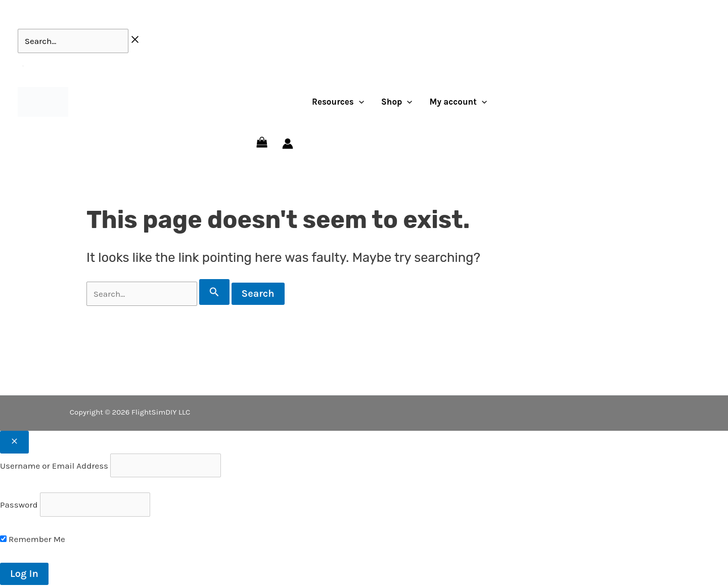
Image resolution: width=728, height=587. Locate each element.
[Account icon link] (288, 144)
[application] (359, 102)
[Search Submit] (214, 292)
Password (19, 505)
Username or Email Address (54, 466)
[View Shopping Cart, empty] (262, 144)
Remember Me (33, 539)
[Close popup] (14, 442)
